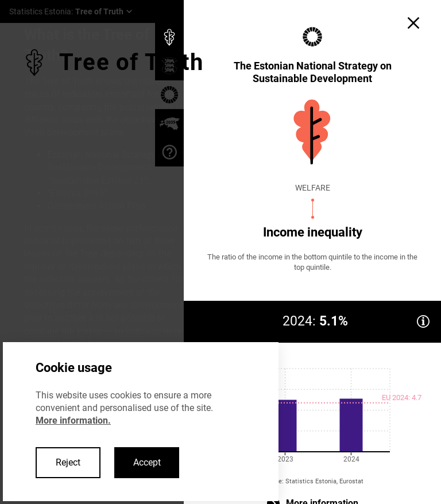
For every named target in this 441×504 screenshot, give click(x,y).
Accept (147, 462)
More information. (73, 420)
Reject (68, 462)
